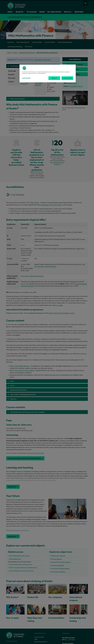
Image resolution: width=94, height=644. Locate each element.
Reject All (54, 78)
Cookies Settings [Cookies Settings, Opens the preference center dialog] (26, 78)
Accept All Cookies (67, 78)
